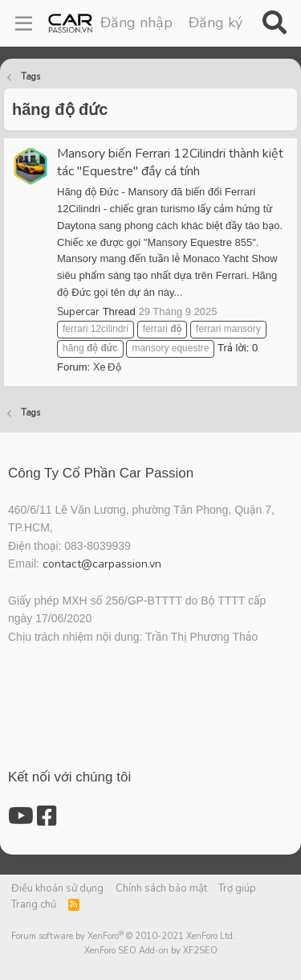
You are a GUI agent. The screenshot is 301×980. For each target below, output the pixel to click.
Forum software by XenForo (123, 936)
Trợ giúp (237, 888)
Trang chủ (34, 904)
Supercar (78, 312)
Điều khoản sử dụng (57, 888)
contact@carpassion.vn (102, 564)
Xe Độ (107, 367)
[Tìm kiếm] (274, 23)
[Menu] (24, 23)
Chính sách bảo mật (161, 888)
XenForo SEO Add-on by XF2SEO (151, 951)
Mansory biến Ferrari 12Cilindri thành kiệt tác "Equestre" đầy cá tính (170, 162)
